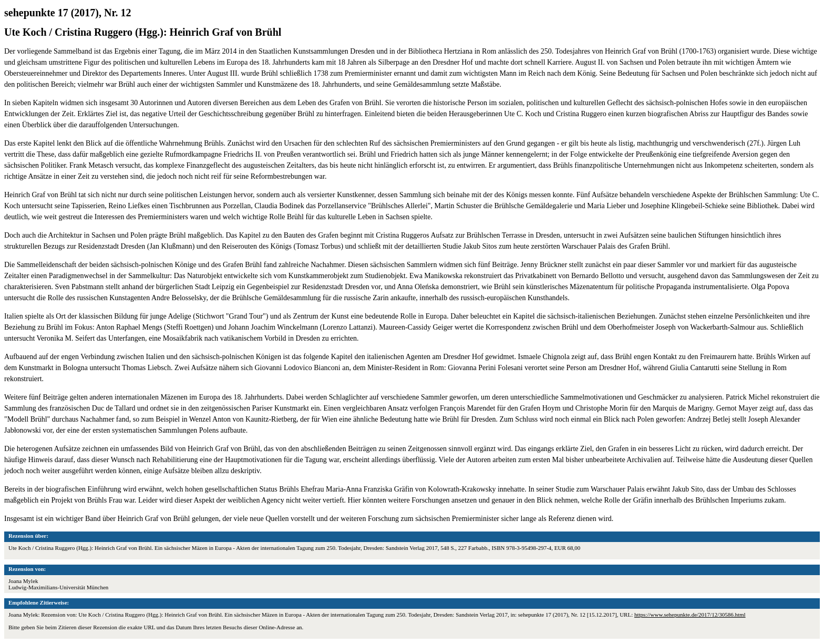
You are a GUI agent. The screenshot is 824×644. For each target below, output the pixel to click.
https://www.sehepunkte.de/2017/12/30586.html (690, 615)
